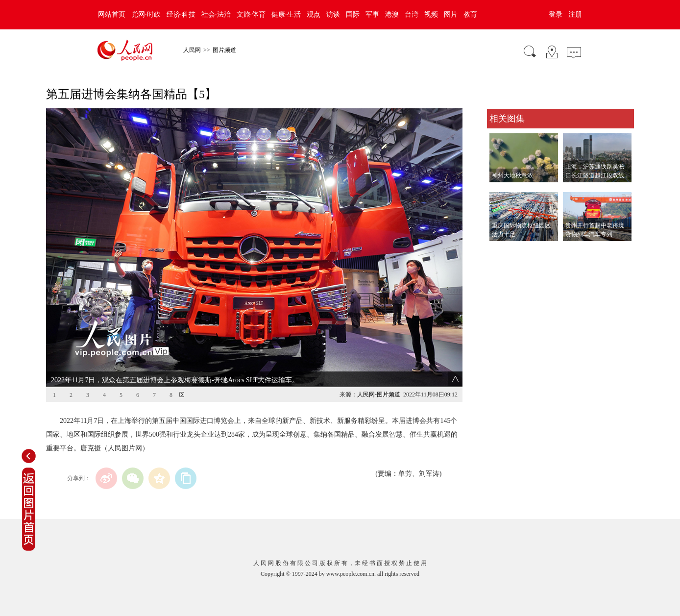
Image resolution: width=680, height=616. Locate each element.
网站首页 (112, 14)
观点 (314, 14)
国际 (353, 14)
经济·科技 (181, 14)
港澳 (392, 14)
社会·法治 (216, 14)
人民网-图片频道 (379, 394)
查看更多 (501, 251)
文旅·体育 (251, 14)
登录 (556, 14)
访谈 (333, 14)
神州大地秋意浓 (512, 175)
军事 (372, 14)
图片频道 (224, 50)
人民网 (192, 50)
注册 (575, 14)
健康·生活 (286, 14)
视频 (431, 14)
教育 (470, 14)
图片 (451, 14)
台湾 (412, 14)
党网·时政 (146, 14)
